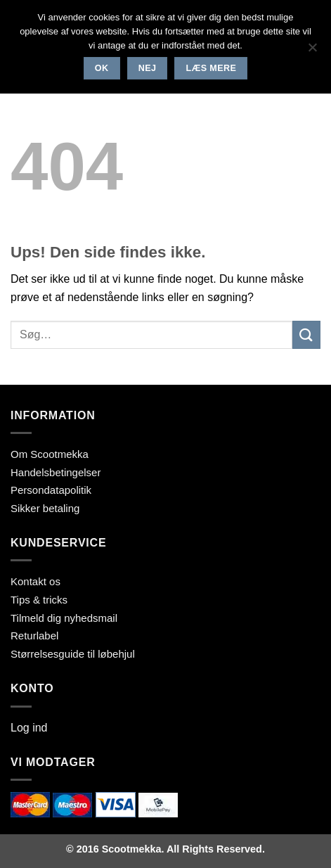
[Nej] (312, 51)
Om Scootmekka (50, 454)
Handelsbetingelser (56, 472)
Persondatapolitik (51, 490)
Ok (102, 68)
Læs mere (212, 68)
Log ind (29, 728)
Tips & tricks (39, 600)
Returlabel (34, 636)
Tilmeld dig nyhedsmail (64, 618)
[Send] (306, 334)
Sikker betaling (45, 508)
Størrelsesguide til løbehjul (73, 654)
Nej (148, 68)
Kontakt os (35, 581)
